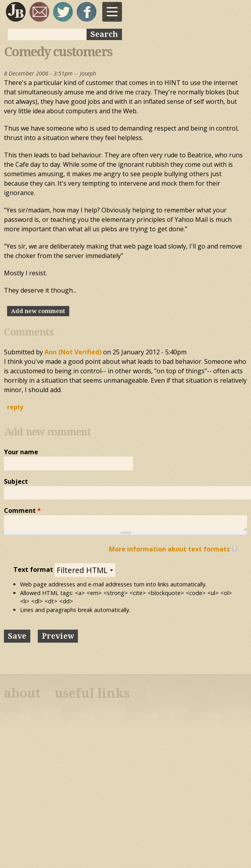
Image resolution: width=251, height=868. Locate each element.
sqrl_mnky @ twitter (63, 12)
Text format (34, 569)
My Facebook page (87, 12)
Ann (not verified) (73, 352)
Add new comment (38, 311)
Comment (22, 510)
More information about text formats (169, 549)
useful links (92, 693)
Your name (21, 452)
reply (15, 407)
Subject (16, 481)
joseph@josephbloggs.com (39, 12)
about (22, 693)
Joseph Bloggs (16, 12)
